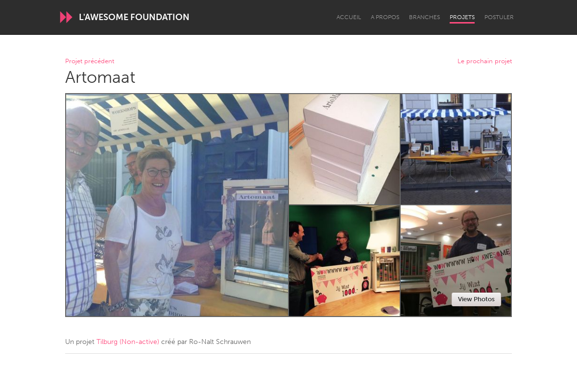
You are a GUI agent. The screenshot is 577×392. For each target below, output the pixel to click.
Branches (424, 17)
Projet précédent (90, 61)
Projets (462, 17)
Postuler (499, 17)
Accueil (349, 17)
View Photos (476, 299)
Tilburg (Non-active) (128, 342)
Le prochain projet (485, 61)
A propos (385, 17)
